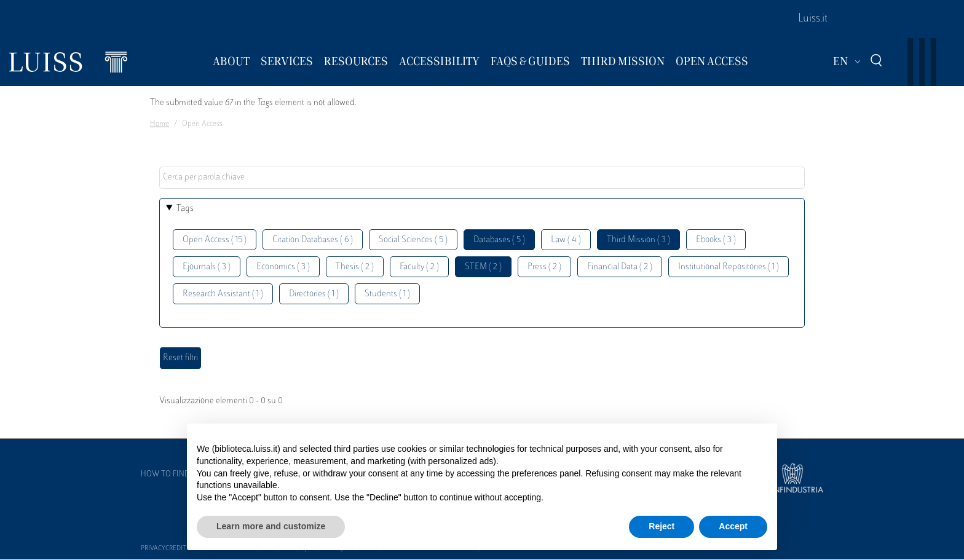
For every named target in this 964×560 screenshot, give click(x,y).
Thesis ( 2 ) (355, 267)
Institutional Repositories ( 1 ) (729, 267)
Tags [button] (185, 209)
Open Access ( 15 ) (215, 240)
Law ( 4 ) (566, 240)
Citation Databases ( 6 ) (313, 240)
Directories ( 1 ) (314, 294)
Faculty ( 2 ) (419, 267)
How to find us (171, 475)
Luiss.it (813, 19)
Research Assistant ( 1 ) (223, 294)
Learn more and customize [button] (271, 526)
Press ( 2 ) (544, 267)
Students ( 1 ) (387, 294)
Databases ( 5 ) (499, 240)
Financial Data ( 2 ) (620, 267)
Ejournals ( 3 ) (207, 267)
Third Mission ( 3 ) (638, 240)
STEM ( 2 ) (483, 267)
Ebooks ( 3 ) (716, 240)
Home (160, 124)
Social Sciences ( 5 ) (413, 240)
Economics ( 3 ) (283, 267)
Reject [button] (662, 526)
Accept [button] (733, 526)
